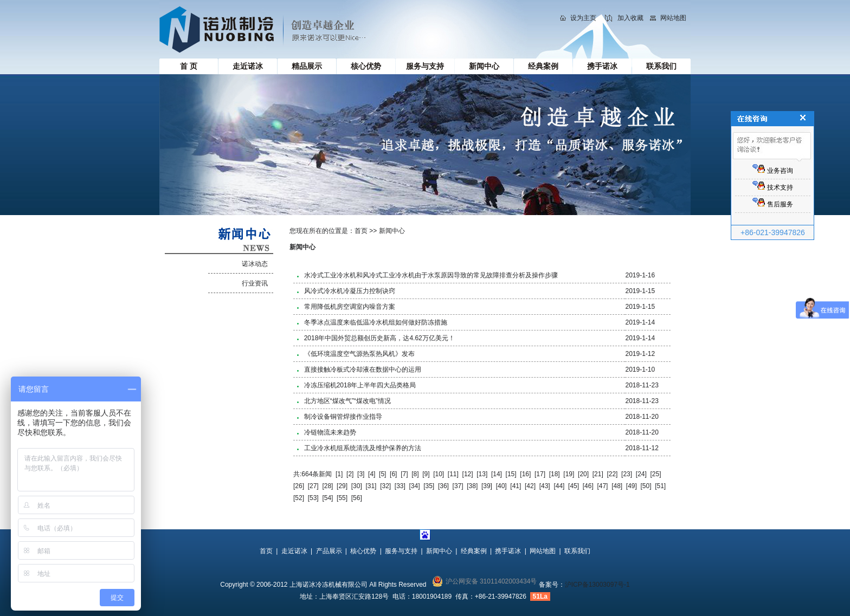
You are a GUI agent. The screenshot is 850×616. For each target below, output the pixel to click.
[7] (404, 474)
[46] (588, 486)
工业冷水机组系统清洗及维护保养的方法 (363, 448)
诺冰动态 (255, 264)
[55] (342, 498)
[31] (371, 486)
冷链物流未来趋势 (330, 432)
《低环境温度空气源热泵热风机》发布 (359, 354)
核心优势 (366, 66)
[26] (299, 486)
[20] (583, 474)
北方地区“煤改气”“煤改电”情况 (347, 401)
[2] (350, 474)
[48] (617, 486)
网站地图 (673, 18)
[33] (400, 486)
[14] (497, 474)
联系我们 (661, 66)
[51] (660, 486)
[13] (482, 474)
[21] (598, 474)
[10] (439, 474)
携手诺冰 (602, 66)
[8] (415, 474)
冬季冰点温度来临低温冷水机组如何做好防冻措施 (376, 322)
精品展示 (307, 66)
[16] (525, 474)
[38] (472, 486)
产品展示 (329, 551)
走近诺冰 (248, 66)
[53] (313, 498)
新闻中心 (484, 66)
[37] (458, 486)
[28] (327, 486)
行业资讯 (255, 283)
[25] (655, 474)
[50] (646, 486)
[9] (426, 474)
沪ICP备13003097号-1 (597, 585)
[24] (641, 474)
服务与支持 (425, 66)
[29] (342, 486)
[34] (415, 486)
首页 (361, 231)
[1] (339, 474)
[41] (516, 486)
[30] (357, 486)
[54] (327, 498)
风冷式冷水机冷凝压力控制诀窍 (350, 291)
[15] (511, 474)
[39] (487, 486)
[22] (612, 474)
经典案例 (543, 66)
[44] (559, 486)
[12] (468, 474)
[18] (555, 474)
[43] (545, 486)
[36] (443, 486)
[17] (540, 474)
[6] (393, 474)
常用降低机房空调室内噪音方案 (350, 307)
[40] (501, 486)
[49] (632, 486)
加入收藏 (630, 18)
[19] (569, 474)
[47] (602, 486)
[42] (530, 486)
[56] (357, 498)
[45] (574, 486)
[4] (372, 474)
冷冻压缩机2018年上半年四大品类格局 (360, 385)
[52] (299, 498)
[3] (361, 474)
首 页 (189, 66)
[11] (453, 474)
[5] (382, 474)
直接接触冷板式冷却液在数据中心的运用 (363, 369)
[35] (429, 486)
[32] (385, 486)
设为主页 (583, 18)
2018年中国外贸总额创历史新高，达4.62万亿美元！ (379, 338)
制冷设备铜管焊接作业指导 (343, 417)
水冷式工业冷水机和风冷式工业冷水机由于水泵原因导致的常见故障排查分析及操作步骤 (431, 275)
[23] (627, 474)
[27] (313, 486)
